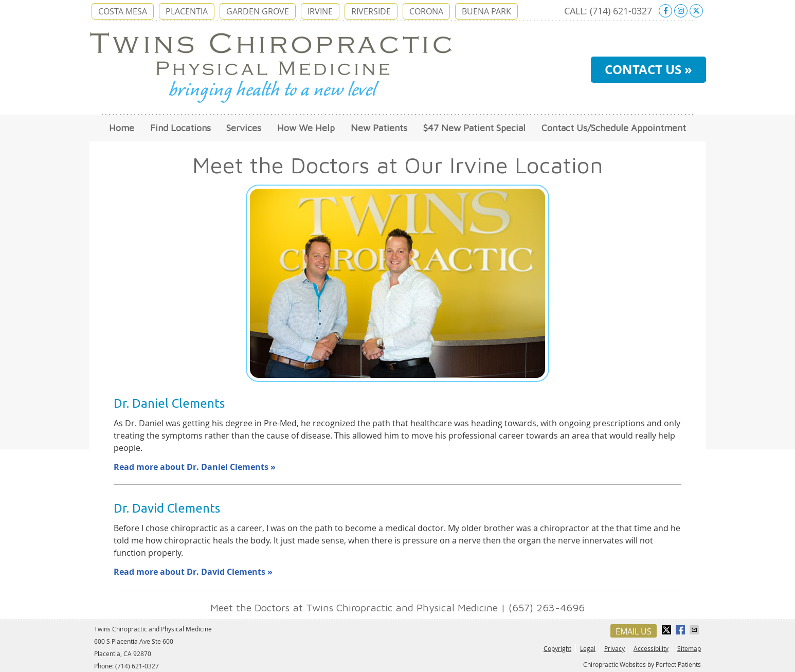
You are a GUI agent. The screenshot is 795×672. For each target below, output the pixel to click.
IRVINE (320, 11)
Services (244, 128)
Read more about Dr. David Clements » (193, 572)
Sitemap (689, 648)
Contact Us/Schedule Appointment (614, 128)
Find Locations (180, 128)
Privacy (615, 648)
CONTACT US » (648, 69)
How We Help (306, 128)
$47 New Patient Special (474, 128)
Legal (588, 648)
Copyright (557, 648)
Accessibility (651, 648)
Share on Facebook (681, 630)
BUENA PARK (486, 11)
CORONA (426, 11)
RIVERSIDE (371, 11)
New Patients (379, 128)
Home (122, 128)
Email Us (634, 631)
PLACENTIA (187, 11)
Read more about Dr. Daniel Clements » (195, 467)
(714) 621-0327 (621, 11)
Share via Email (695, 630)
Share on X (667, 630)
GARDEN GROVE (258, 11)
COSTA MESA (123, 11)
